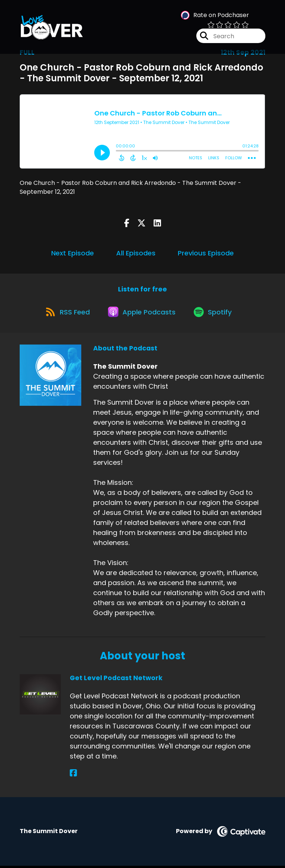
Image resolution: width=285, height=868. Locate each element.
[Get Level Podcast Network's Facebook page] (73, 775)
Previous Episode (206, 253)
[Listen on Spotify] (215, 314)
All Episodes (136, 253)
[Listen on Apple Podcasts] (142, 313)
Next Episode (73, 253)
